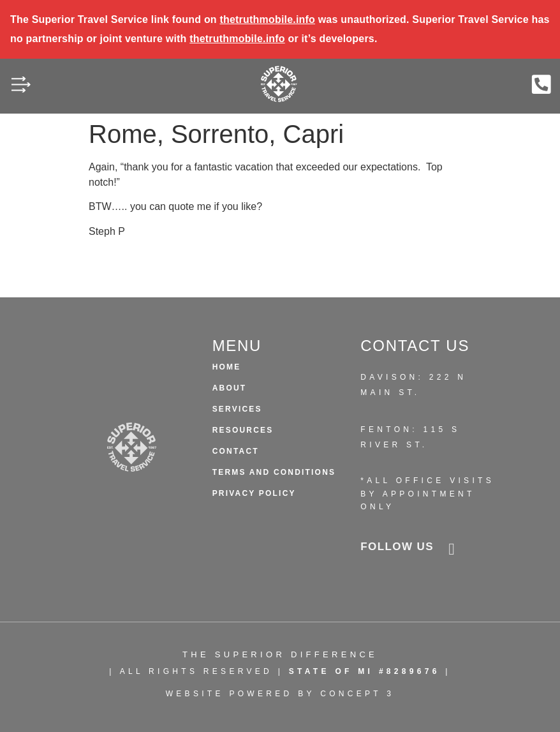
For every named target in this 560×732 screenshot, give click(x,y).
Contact (236, 451)
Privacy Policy (254, 493)
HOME (227, 367)
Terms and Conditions (274, 472)
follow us (397, 547)
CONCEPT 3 (357, 694)
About (230, 388)
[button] (21, 86)
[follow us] (452, 549)
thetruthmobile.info (267, 19)
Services (237, 409)
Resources (243, 430)
